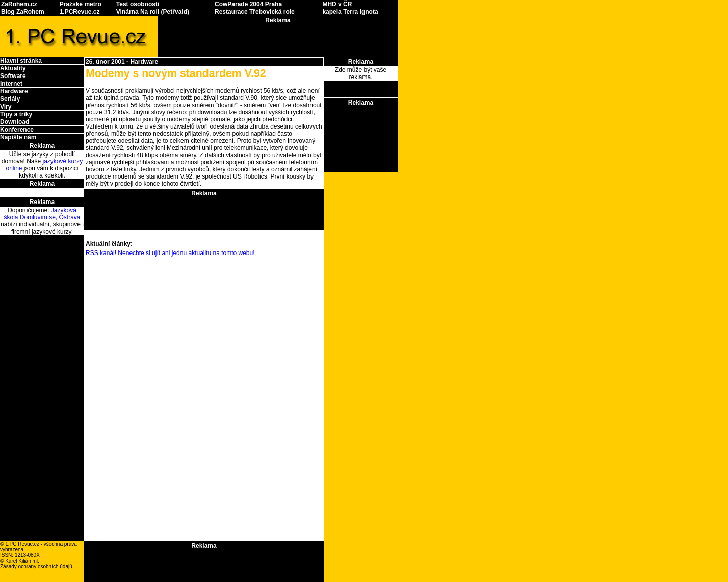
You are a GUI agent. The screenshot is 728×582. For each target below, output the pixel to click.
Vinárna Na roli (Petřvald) (153, 12)
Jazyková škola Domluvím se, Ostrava (42, 214)
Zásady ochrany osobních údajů (36, 566)
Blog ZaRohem (23, 12)
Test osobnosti (138, 4)
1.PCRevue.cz (80, 12)
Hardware (14, 91)
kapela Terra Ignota (350, 12)
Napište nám (18, 137)
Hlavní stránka (21, 61)
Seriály (10, 99)
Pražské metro (81, 4)
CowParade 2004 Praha (248, 4)
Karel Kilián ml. (22, 561)
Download (15, 122)
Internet (11, 84)
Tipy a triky (16, 114)
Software (13, 76)
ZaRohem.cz (19, 4)
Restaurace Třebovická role (255, 12)
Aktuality (13, 68)
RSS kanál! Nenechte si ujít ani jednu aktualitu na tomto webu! (170, 253)
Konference (17, 130)
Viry (6, 107)
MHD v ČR (337, 4)
